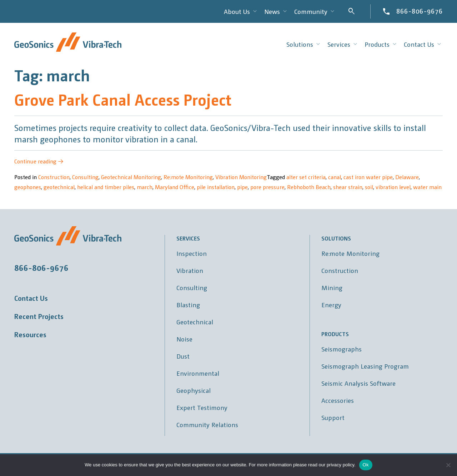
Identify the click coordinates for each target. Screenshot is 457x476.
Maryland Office (175, 187)
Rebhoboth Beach (309, 187)
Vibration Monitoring (241, 177)
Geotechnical (195, 322)
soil (369, 187)
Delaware (407, 177)
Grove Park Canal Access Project (123, 99)
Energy (331, 305)
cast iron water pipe (368, 177)
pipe (242, 187)
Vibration (190, 270)
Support (333, 417)
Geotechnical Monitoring (131, 177)
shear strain (348, 187)
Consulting (85, 177)
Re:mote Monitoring (188, 177)
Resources (30, 334)
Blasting (188, 305)
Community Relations (207, 424)
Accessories (338, 400)
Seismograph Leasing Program (365, 366)
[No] (448, 465)
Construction (54, 177)
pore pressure (267, 187)
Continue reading (39, 161)
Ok (366, 465)
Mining (332, 287)
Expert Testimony (202, 407)
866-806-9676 (420, 11)
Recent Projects (39, 316)
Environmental (198, 373)
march (145, 187)
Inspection (192, 253)
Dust (183, 356)
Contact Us (31, 298)
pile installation (216, 187)
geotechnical (59, 187)
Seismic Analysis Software (358, 383)
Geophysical (194, 390)
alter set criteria (306, 177)
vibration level (393, 187)
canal (335, 177)
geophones (28, 187)
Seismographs (342, 349)
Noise (184, 339)
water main (427, 187)
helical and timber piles (106, 187)
